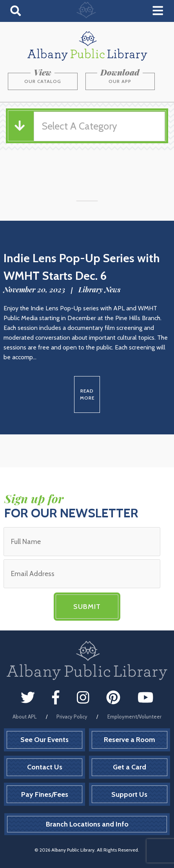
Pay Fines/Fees (45, 794)
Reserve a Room (130, 740)
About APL (24, 717)
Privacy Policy (72, 717)
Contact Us (45, 767)
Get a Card (130, 767)
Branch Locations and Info (87, 824)
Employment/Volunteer (134, 717)
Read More (87, 394)
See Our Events (44, 740)
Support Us (129, 794)
